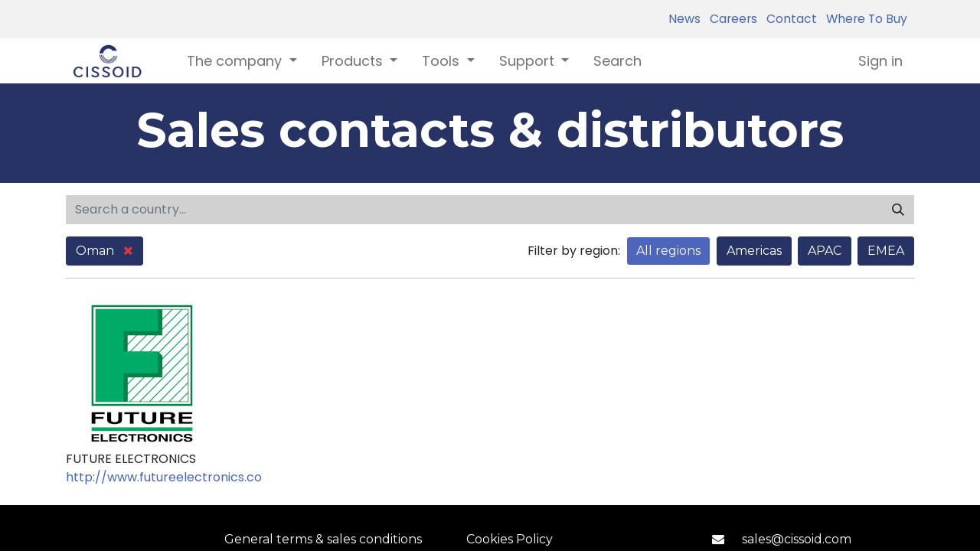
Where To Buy (864, 19)
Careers (730, 19)
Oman (105, 251)
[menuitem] (617, 61)
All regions (668, 251)
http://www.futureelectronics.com (170, 477)
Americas (754, 251)
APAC (825, 251)
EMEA (886, 251)
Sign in (880, 61)
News (684, 19)
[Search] (898, 210)
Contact (789, 19)
